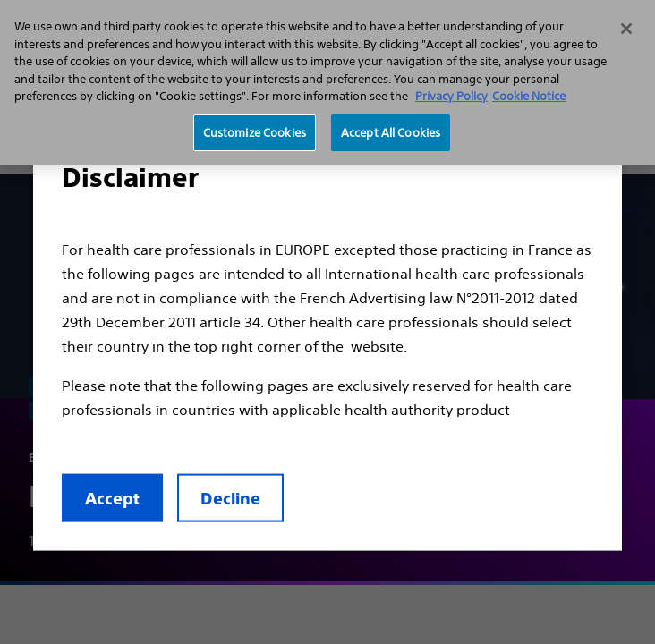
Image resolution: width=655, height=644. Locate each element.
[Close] (626, 29)
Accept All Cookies (391, 133)
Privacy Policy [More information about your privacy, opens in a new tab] (451, 96)
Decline (230, 499)
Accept (112, 499)
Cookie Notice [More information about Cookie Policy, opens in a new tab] (529, 96)
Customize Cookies (255, 133)
